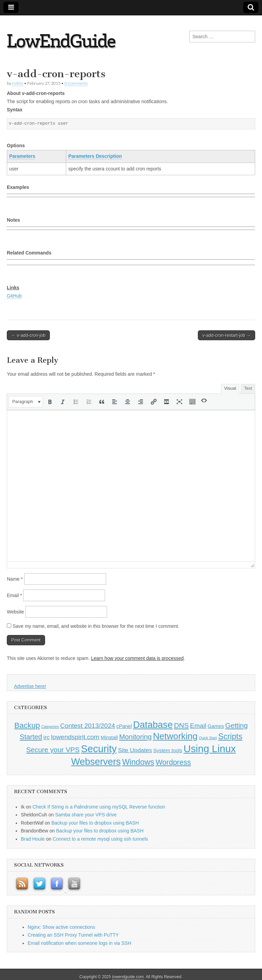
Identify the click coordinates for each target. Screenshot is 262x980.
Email (14, 595)
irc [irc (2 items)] (46, 737)
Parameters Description (95, 156)
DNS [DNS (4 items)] (181, 726)
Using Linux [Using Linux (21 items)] (210, 749)
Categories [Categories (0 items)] (50, 727)
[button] (26, 402)
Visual (230, 388)
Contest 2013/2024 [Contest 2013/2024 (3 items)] (88, 726)
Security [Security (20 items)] (99, 749)
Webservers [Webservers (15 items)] (96, 762)
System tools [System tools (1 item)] (168, 750)
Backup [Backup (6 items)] (27, 725)
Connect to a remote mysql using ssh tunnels (100, 839)
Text (248, 388)
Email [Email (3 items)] (198, 726)
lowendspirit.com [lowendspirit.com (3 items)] (75, 737)
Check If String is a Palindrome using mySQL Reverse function (99, 807)
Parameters (22, 156)
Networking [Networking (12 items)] (175, 736)
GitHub (14, 296)
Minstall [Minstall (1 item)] (109, 737)
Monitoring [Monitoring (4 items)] (135, 737)
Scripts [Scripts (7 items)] (230, 736)
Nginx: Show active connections (61, 927)
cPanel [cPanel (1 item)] (124, 726)
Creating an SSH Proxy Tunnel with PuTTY (73, 935)
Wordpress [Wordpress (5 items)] (173, 762)
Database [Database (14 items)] (153, 725)
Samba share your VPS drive (86, 815)
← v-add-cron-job (28, 335)
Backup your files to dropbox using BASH (95, 823)
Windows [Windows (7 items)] (138, 762)
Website (15, 612)
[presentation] (26, 402)
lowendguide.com (128, 977)
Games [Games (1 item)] (216, 726)
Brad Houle (33, 839)
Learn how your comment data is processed (137, 658)
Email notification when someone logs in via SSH (79, 943)
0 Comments (76, 83)
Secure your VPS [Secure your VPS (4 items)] (53, 750)
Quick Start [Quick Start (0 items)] (208, 738)
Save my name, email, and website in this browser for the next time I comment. (96, 626)
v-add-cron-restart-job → (227, 335)
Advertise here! (30, 686)
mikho (18, 83)
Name (15, 579)
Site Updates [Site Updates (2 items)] (135, 750)
